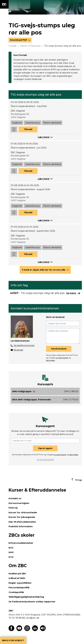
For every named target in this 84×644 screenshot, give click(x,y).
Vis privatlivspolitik (45, 460)
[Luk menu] (80, 4)
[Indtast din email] (63, 323)
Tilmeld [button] (28, 129)
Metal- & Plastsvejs (30, 46)
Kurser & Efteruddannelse (37, 490)
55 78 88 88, (19, 618)
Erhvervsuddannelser (21, 543)
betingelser (50, 360)
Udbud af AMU (17, 578)
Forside (13, 46)
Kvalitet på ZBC (17, 574)
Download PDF (19, 40)
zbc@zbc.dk (33, 618)
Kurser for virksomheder (23, 512)
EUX (11, 548)
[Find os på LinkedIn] (35, 630)
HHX (11, 552)
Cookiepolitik (16, 592)
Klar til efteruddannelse (22, 522)
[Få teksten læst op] (43, 630)
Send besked (59, 349)
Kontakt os (15, 498)
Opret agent (45, 448)
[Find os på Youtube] (19, 630)
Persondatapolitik (19, 587)
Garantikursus (32, 123)
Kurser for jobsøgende (22, 517)
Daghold (17, 123)
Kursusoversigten (19, 503)
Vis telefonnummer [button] (24, 345)
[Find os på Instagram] (27, 630)
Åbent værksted (52, 123)
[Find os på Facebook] (11, 630)
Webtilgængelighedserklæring (26, 597)
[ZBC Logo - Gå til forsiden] (4, 4)
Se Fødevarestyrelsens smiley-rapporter (32, 602)
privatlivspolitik (62, 358)
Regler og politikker (20, 583)
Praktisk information (21, 526)
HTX (11, 557)
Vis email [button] (18, 350)
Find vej (13, 508)
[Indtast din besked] (63, 336)
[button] (14, 129)
